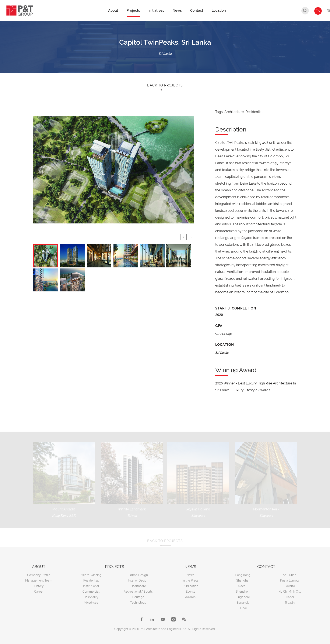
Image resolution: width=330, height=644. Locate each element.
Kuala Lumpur (290, 580)
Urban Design (138, 575)
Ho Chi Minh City (290, 592)
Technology (138, 603)
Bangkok (243, 603)
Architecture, (234, 112)
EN (318, 11)
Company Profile (39, 575)
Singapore (243, 597)
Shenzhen (243, 592)
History (39, 586)
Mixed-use (91, 603)
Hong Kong (243, 575)
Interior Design (138, 580)
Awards (190, 597)
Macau (243, 586)
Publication (190, 586)
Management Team (39, 580)
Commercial (91, 592)
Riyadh (290, 603)
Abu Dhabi (290, 575)
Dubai (243, 608)
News (190, 575)
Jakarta (290, 586)
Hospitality (91, 597)
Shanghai (243, 580)
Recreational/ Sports (138, 592)
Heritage (138, 597)
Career (39, 592)
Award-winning (91, 575)
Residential (254, 112)
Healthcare (138, 586)
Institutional (91, 586)
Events (190, 592)
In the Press (190, 580)
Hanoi (290, 597)
